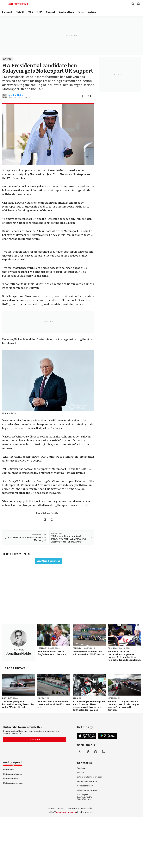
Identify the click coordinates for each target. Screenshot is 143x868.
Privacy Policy (87, 808)
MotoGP (20, 12)
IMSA (40, 12)
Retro (81, 12)
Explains (92, 12)
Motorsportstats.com (13, 783)
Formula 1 (7, 12)
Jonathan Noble (15, 95)
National (50, 12)
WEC (31, 12)
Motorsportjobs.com (13, 774)
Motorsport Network (66, 812)
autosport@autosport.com (89, 777)
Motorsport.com (11, 778)
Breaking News (66, 12)
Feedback (82, 768)
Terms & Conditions (56, 808)
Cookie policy (73, 808)
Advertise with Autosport (88, 781)
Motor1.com (9, 770)
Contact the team (85, 786)
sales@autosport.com (87, 790)
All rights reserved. (85, 812)
